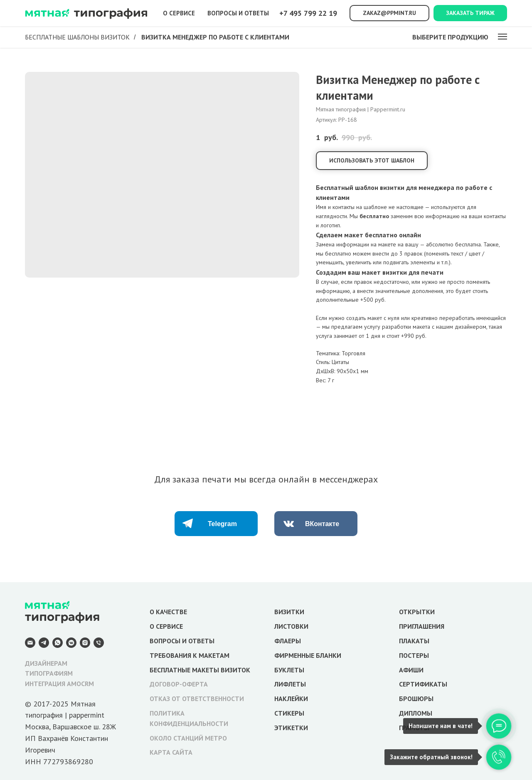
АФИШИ (411, 670)
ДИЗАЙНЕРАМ (46, 663)
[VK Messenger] (71, 643)
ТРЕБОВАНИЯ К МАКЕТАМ (190, 655)
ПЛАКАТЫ (414, 641)
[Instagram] (85, 643)
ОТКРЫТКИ (417, 612)
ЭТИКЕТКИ (291, 728)
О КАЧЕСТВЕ (168, 612)
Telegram (222, 524)
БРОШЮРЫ (416, 699)
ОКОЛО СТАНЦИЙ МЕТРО (188, 738)
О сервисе (179, 13)
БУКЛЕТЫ (289, 670)
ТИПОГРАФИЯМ (49, 673)
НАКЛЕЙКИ (291, 699)
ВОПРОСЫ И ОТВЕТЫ (182, 641)
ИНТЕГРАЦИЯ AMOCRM (59, 684)
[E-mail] (30, 643)
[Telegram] (44, 643)
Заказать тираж (470, 13)
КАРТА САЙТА (171, 752)
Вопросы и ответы (238, 13)
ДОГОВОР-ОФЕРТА (179, 684)
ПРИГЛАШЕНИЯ (422, 626)
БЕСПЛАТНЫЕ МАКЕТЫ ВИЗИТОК (200, 670)
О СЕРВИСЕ (166, 626)
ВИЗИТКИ (289, 612)
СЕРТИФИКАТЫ (423, 684)
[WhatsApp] (58, 643)
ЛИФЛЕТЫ (290, 684)
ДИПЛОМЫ (416, 713)
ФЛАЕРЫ (288, 641)
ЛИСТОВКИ (291, 626)
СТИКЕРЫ (289, 713)
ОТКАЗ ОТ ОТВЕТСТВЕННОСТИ (197, 699)
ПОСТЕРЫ (414, 655)
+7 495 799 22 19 (308, 13)
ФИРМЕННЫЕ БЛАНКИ (308, 655)
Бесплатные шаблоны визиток (77, 37)
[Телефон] (99, 643)
